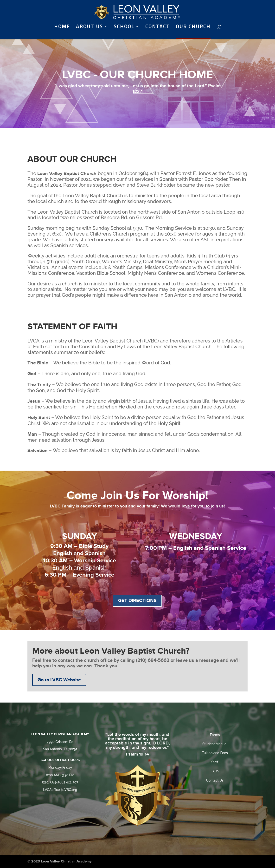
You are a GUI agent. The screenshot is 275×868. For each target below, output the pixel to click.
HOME (62, 27)
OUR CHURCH (193, 27)
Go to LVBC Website (59, 680)
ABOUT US (90, 27)
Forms (215, 735)
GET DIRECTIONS (137, 601)
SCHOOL (124, 27)
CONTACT (158, 27)
